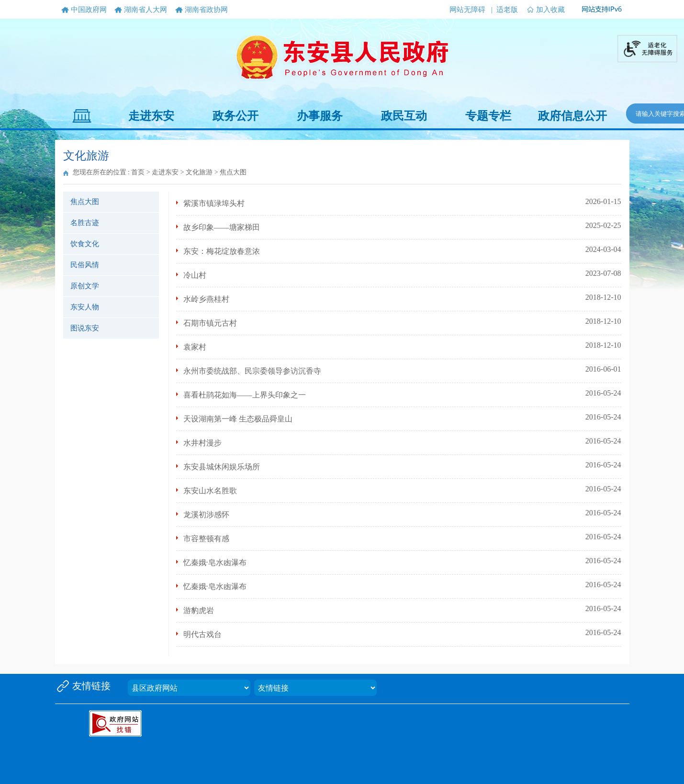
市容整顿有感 (206, 539)
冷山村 (195, 275)
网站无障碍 (467, 10)
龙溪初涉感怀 (206, 515)
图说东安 (85, 328)
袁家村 (195, 347)
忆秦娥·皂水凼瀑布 (215, 562)
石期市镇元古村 (210, 323)
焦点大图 (85, 202)
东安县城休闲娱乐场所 (222, 467)
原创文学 (85, 286)
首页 (138, 172)
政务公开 (235, 116)
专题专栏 (488, 116)
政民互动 (404, 116)
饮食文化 (85, 244)
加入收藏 (550, 10)
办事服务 (320, 116)
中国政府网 (89, 10)
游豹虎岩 (199, 610)
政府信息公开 (572, 116)
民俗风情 (85, 265)
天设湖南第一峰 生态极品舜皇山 (238, 419)
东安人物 (85, 307)
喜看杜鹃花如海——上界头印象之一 (245, 395)
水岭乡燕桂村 (206, 299)
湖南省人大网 (146, 10)
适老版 (507, 10)
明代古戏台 (202, 634)
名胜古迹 (85, 223)
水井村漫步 (202, 443)
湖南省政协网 (206, 10)
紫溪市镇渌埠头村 (214, 203)
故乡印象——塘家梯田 (222, 227)
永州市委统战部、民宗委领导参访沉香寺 (252, 371)
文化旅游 (199, 172)
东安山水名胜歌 (210, 491)
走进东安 (151, 116)
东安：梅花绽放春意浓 (222, 251)
